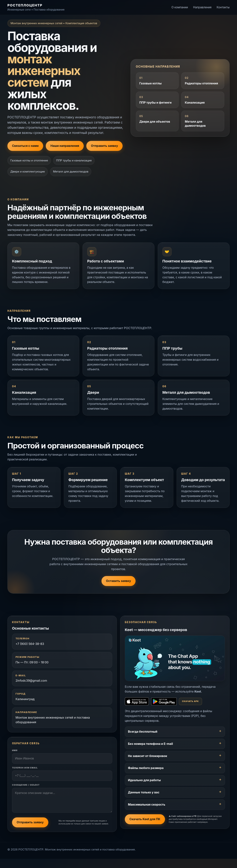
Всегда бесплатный (143, 739)
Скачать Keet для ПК (145, 827)
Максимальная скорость (147, 812)
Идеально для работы (145, 788)
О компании (180, 7)
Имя (15, 759)
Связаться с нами (25, 146)
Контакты (223, 7)
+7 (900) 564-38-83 (30, 652)
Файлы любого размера (146, 776)
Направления (202, 7)
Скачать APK (191, 709)
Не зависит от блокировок (148, 763)
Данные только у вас (144, 800)
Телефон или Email (25, 776)
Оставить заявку (119, 588)
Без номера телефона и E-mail (151, 751)
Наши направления (65, 146)
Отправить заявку (104, 146)
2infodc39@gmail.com (32, 689)
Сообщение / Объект (26, 794)
